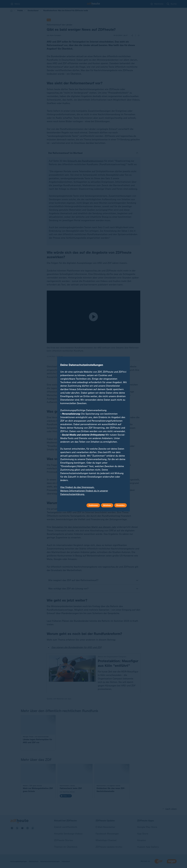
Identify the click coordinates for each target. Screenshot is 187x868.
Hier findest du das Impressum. (77, 487)
